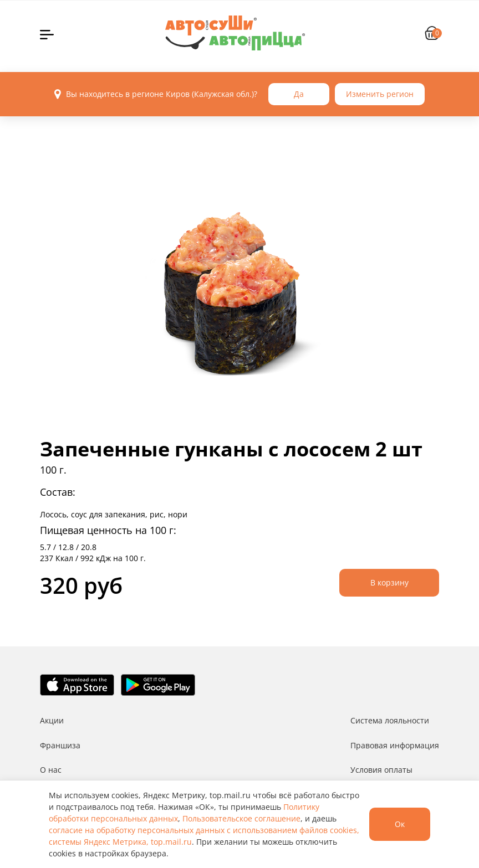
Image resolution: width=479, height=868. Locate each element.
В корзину (389, 582)
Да (299, 94)
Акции (52, 720)
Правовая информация (395, 745)
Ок (400, 824)
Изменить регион (380, 94)
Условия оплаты (381, 770)
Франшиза (60, 745)
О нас (51, 770)
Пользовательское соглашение (241, 818)
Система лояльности (390, 720)
